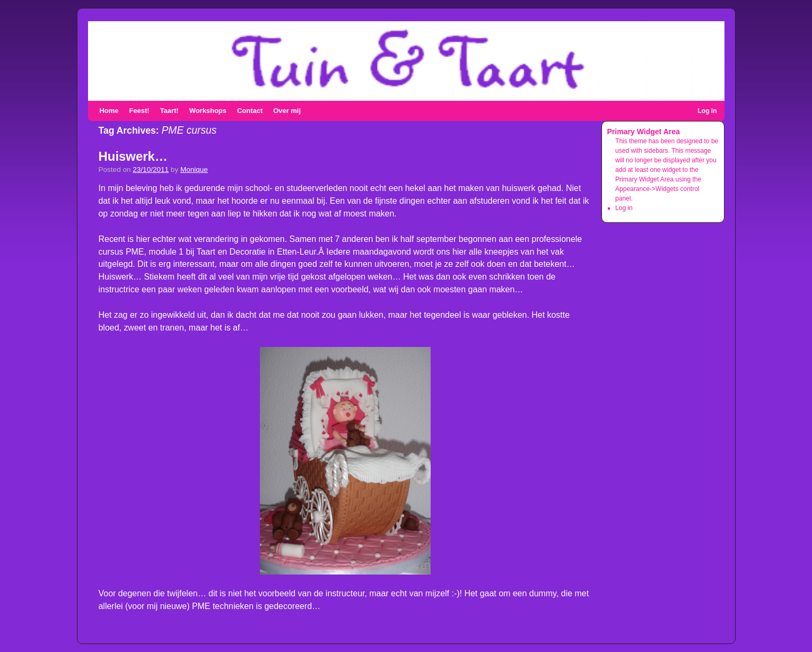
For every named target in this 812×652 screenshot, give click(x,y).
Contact (250, 111)
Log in (708, 111)
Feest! (139, 111)
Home (109, 111)
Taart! (169, 111)
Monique (194, 169)
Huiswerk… (133, 156)
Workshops (208, 111)
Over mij (287, 111)
